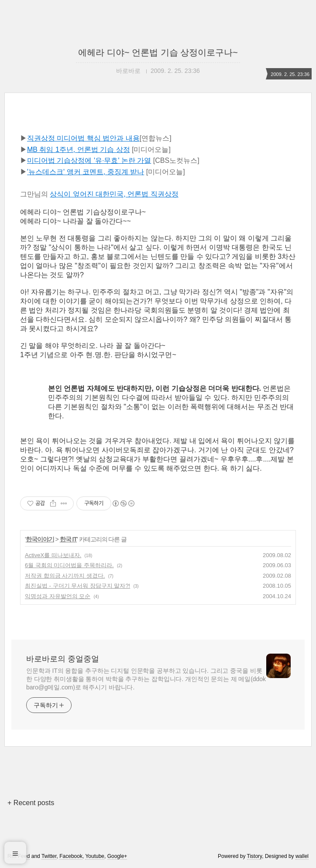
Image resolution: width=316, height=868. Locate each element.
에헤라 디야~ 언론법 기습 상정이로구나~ (158, 52)
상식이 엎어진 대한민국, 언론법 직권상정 (114, 194)
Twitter (49, 856)
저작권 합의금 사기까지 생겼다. (65, 576)
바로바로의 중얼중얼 (63, 659)
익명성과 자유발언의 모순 (58, 596)
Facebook (71, 856)
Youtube (95, 856)
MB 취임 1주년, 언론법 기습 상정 (79, 150)
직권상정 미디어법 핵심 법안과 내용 (83, 138)
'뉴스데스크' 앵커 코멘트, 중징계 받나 (86, 172)
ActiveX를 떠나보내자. (53, 555)
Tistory (255, 856)
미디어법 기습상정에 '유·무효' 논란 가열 (89, 160)
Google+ (117, 856)
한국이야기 (40, 539)
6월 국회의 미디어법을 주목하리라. (69, 565)
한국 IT (68, 539)
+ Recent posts (31, 803)
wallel (302, 856)
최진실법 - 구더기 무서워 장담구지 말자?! (77, 586)
